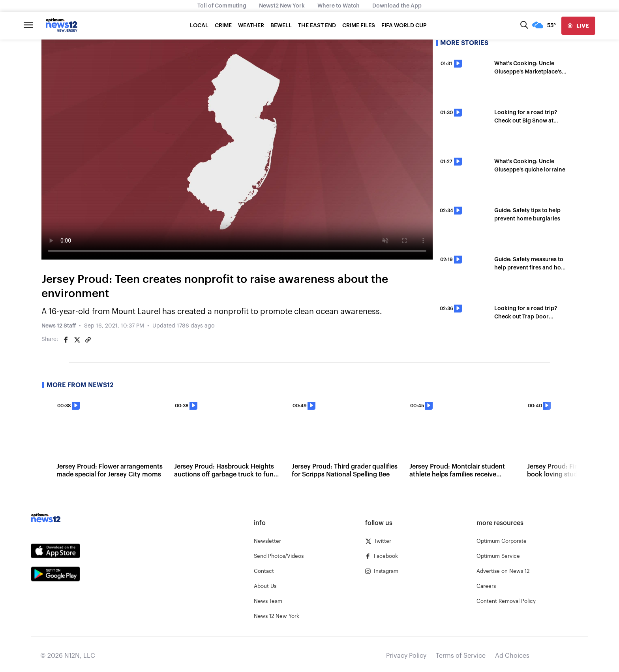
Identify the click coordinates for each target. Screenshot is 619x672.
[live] (578, 26)
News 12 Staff (59, 326)
